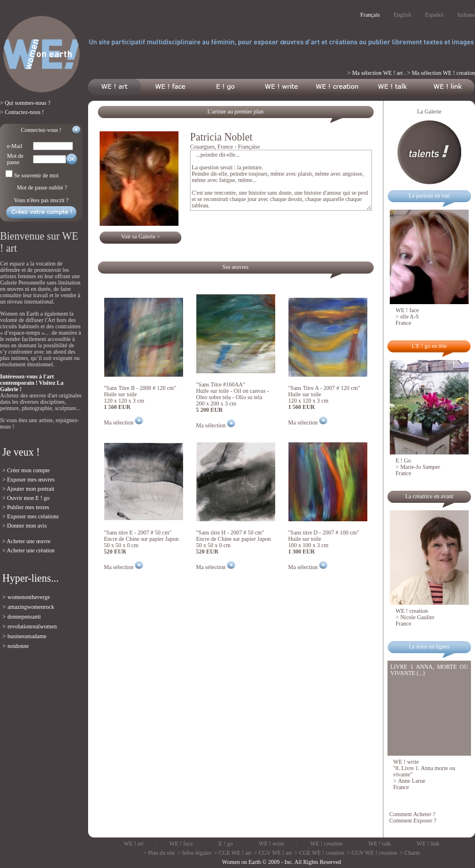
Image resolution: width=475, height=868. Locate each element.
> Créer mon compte (26, 470)
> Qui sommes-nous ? (25, 103)
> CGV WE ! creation (372, 853)
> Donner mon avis (24, 526)
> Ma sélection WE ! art (375, 73)
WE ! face (181, 844)
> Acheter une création (29, 550)
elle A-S (410, 317)
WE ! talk (380, 844)
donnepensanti (24, 617)
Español (434, 15)
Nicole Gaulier (417, 617)
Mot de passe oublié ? (42, 187)
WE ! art (134, 844)
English (403, 15)
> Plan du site (159, 853)
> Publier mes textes (26, 507)
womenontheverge (29, 597)
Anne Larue (411, 781)
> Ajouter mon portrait (28, 489)
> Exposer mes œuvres (29, 480)
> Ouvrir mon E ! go (26, 498)
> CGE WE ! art (233, 853)
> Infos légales (194, 853)
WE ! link (428, 844)
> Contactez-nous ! (22, 112)
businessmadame (27, 636)
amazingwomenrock (31, 607)
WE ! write (271, 844)
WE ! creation (326, 844)
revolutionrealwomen (32, 626)
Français (370, 15)
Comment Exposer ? (413, 820)
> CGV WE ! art (273, 853)
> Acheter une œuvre (26, 541)
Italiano (466, 15)
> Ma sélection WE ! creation (441, 73)
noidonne (18, 646)
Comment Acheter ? (412, 814)
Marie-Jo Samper (420, 467)
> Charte (410, 853)
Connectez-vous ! (41, 130)
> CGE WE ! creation (319, 853)
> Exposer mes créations (31, 516)
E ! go (226, 844)
